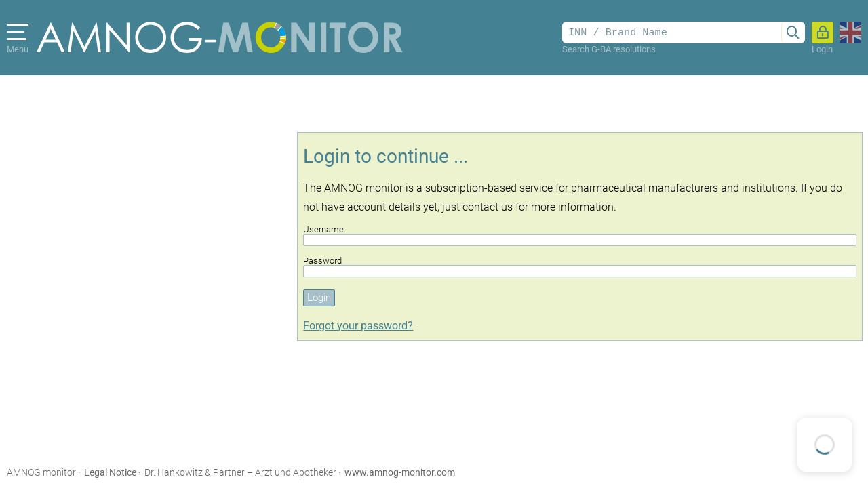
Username (580, 236)
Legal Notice (110, 472)
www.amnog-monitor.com (400, 472)
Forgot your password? (358, 326)
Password (580, 267)
